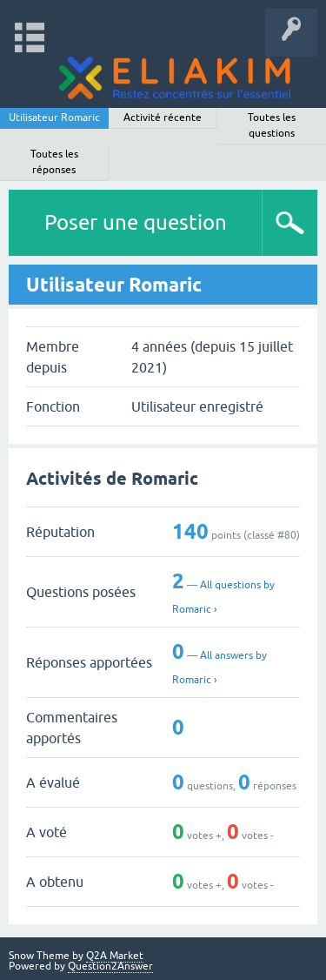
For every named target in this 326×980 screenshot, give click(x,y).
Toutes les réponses (54, 162)
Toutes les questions (272, 125)
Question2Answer (110, 966)
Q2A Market (115, 956)
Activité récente (163, 117)
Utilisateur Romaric (54, 117)
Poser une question (136, 222)
